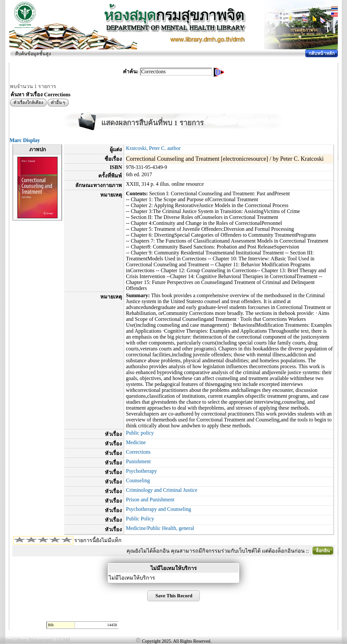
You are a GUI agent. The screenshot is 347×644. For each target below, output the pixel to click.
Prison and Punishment (150, 500)
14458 (112, 625)
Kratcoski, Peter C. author (153, 148)
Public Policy (140, 519)
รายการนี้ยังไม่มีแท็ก (98, 540)
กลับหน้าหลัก (322, 53)
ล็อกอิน (323, 551)
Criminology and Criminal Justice (162, 490)
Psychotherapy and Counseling (158, 509)
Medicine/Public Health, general (160, 528)
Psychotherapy (141, 471)
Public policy (140, 433)
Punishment (138, 461)
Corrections (138, 452)
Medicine (136, 442)
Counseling (138, 480)
